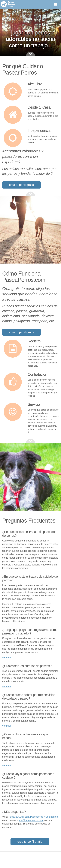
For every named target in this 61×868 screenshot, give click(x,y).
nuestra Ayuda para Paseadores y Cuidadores (33, 817)
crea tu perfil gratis (22, 185)
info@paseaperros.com (31, 820)
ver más (7, 657)
